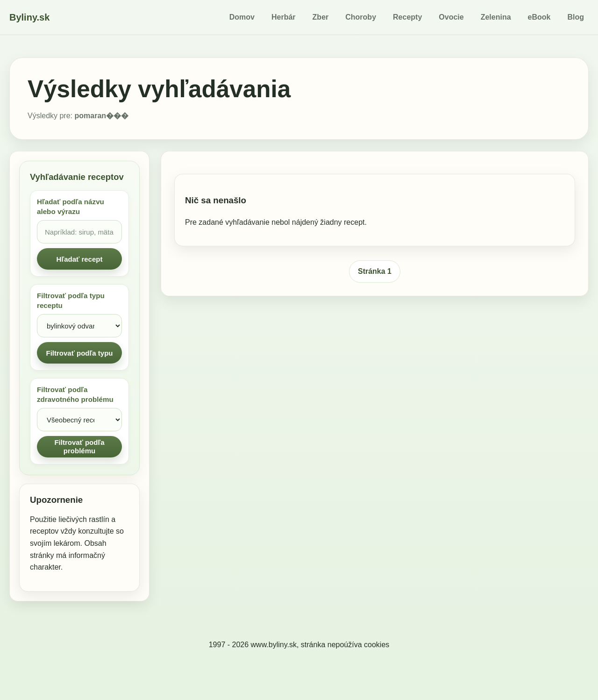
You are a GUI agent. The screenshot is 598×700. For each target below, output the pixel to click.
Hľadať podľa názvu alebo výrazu (71, 207)
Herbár (284, 17)
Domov (242, 17)
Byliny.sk (29, 17)
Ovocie (451, 17)
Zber (321, 17)
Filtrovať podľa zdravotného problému (75, 394)
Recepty (407, 17)
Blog (576, 17)
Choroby (361, 17)
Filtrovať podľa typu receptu (71, 300)
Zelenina (496, 17)
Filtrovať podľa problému (79, 446)
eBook (539, 17)
